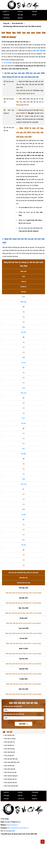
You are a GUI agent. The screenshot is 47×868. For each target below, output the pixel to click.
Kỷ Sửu (24, 363)
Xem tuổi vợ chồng (10, 739)
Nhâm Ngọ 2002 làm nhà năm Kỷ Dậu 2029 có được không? (23, 623)
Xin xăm (34, 795)
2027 (23, 449)
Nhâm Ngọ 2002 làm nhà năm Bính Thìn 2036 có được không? (24, 694)
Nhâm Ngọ (23, 302)
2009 (23, 358)
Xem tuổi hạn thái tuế (11, 783)
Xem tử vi (20, 11)
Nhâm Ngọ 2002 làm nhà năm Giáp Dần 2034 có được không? (24, 674)
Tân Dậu (24, 545)
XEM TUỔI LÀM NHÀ (39, 51)
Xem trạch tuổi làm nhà (11, 786)
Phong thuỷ (6, 15)
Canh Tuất (23, 484)
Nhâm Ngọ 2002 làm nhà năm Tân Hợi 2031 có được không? (23, 643)
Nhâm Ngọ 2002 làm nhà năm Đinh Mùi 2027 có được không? (24, 603)
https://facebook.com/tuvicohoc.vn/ (18, 828)
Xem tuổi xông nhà (10, 769)
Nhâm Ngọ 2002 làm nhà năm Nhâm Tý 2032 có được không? (23, 654)
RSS (13, 831)
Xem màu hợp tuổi (10, 752)
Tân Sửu (24, 423)
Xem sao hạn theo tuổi (11, 759)
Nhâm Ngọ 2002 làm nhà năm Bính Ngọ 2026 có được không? (24, 593)
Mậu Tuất (24, 393)
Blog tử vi (20, 18)
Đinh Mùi (23, 454)
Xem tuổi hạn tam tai (10, 779)
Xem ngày (20, 15)
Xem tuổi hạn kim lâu (10, 772)
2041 (23, 540)
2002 (23, 297)
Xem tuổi (34, 11)
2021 (23, 418)
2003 (23, 327)
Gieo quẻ (6, 799)
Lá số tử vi (6, 11)
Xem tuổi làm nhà (9, 735)
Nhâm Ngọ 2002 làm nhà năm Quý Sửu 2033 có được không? (24, 664)
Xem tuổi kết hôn (9, 766)
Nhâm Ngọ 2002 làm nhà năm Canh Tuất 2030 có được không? (24, 633)
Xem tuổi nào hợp (9, 749)
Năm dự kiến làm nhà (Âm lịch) (14, 714)
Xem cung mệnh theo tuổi (12, 762)
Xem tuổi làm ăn (9, 745)
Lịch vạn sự (6, 18)
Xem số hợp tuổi (9, 755)
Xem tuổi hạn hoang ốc (11, 776)
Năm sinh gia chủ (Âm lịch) (12, 706)
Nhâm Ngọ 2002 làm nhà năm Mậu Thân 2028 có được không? (23, 613)
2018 (23, 388)
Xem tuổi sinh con (10, 742)
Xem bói (34, 15)
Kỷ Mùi (23, 515)
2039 (23, 509)
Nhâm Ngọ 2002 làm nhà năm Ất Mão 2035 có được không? (23, 684)
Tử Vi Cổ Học (8, 63)
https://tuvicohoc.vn (12, 825)
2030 (23, 479)
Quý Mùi (24, 332)
